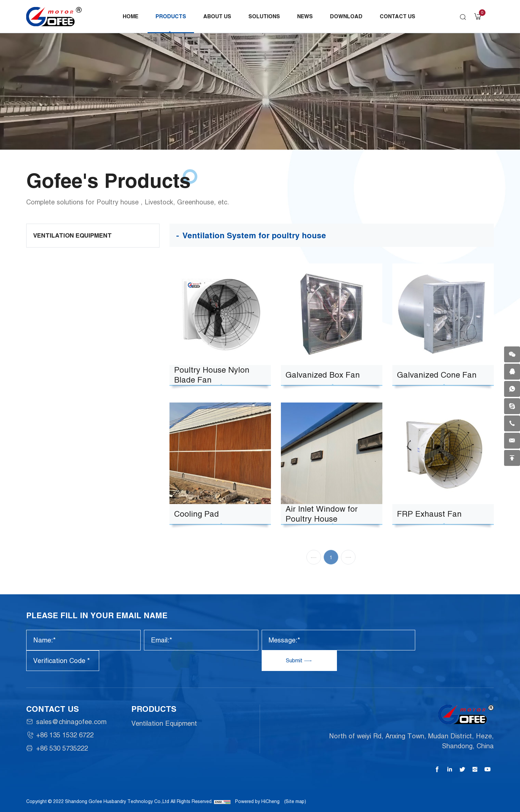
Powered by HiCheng (257, 801)
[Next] (348, 562)
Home (130, 16)
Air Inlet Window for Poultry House (322, 514)
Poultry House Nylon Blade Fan (212, 375)
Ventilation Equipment (72, 235)
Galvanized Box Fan (323, 375)
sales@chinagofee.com (71, 722)
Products (171, 16)
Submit (295, 661)
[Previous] (314, 562)
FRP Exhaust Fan (429, 514)
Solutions (264, 16)
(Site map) (295, 801)
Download (346, 16)
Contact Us (397, 16)
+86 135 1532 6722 (65, 735)
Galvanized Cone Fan (437, 375)
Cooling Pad (196, 514)
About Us (217, 16)
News (305, 16)
